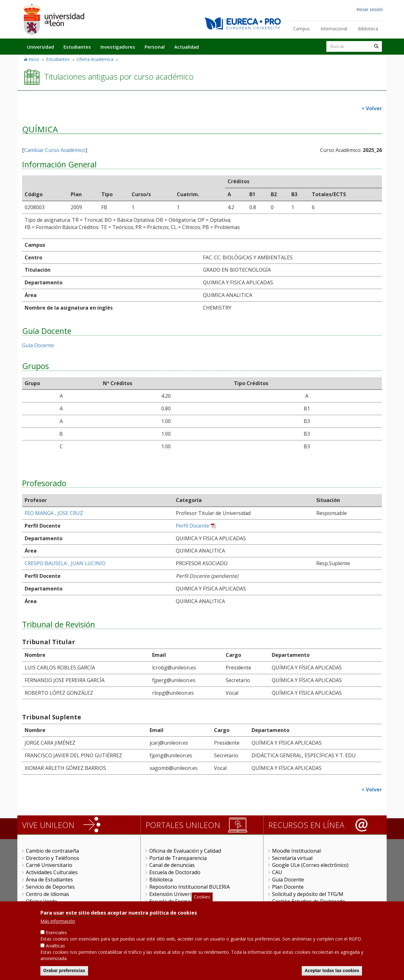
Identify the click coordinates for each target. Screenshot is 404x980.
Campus (302, 29)
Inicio (34, 59)
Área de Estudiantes (49, 880)
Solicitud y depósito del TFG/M (308, 894)
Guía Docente (38, 345)
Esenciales (56, 932)
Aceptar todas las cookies (332, 971)
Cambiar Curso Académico (55, 150)
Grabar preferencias (64, 971)
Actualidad (187, 47)
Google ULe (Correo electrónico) (310, 865)
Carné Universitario (49, 865)
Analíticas (55, 946)
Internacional (334, 29)
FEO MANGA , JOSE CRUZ (54, 513)
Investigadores (118, 47)
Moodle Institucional (296, 851)
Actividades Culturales (52, 872)
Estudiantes (77, 47)
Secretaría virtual (292, 858)
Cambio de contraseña (52, 851)
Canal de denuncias (172, 865)
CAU (277, 872)
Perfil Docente (193, 526)
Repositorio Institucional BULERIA (190, 887)
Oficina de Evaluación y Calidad (185, 851)
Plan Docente (288, 887)
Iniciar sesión (370, 9)
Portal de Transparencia (178, 858)
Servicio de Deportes (50, 887)
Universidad (40, 47)
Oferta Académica (95, 59)
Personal (155, 47)
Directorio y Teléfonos (53, 858)
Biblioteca (368, 29)
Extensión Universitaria (177, 894)
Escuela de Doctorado (175, 872)
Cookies (202, 897)
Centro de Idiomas (48, 894)
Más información (58, 921)
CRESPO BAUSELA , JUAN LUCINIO (65, 563)
